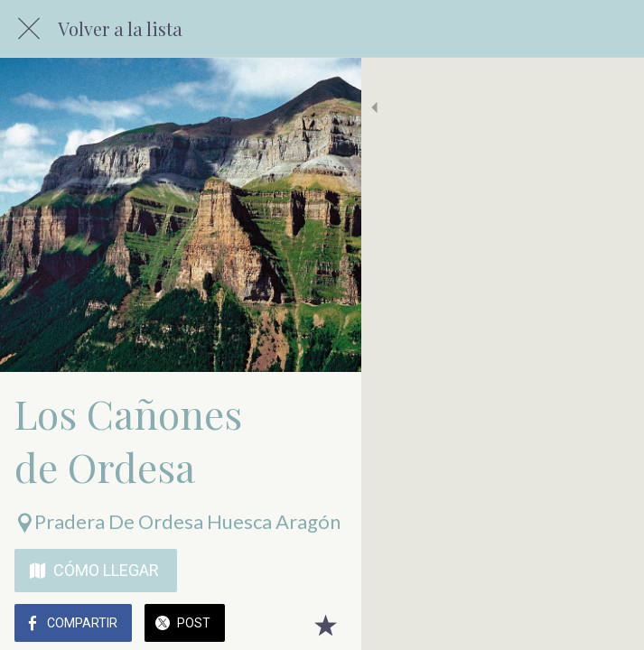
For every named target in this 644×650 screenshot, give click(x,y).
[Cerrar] (29, 29)
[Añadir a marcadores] (608, 625)
